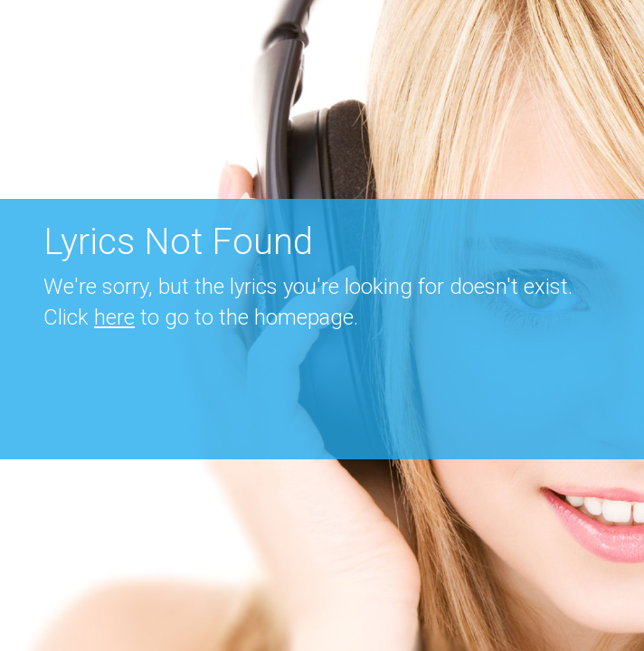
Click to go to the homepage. (201, 317)
